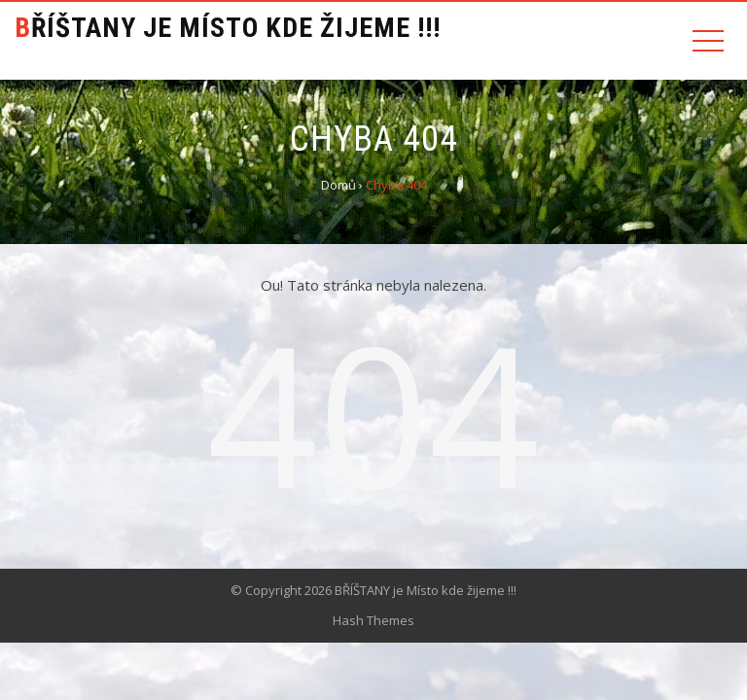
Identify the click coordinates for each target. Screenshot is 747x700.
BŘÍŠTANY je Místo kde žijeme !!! (228, 28)
